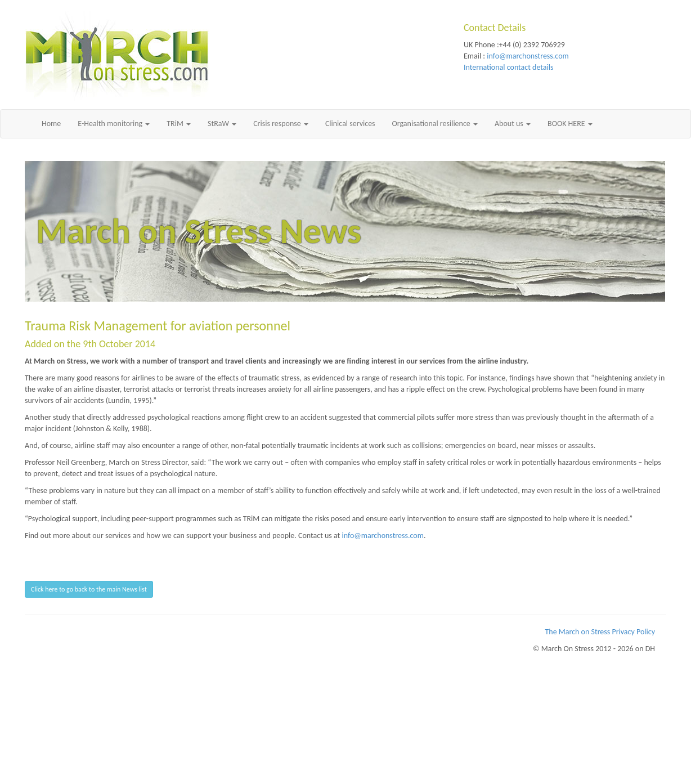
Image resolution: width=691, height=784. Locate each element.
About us (513, 124)
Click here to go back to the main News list (89, 589)
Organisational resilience (435, 124)
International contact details (508, 67)
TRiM (179, 124)
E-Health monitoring (114, 124)
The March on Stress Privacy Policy (600, 632)
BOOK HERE (570, 124)
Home (51, 124)
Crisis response (281, 124)
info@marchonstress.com (528, 56)
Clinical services (350, 124)
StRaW (222, 124)
